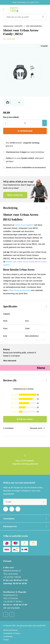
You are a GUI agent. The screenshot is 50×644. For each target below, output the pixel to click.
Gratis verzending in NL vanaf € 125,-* (26, 2)
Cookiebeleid (8, 637)
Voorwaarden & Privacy (12, 633)
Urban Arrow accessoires (19, 290)
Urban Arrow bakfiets (24, 225)
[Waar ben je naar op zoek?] (25, 17)
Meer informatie (10, 361)
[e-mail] (25, 502)
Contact (6, 640)
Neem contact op (15, 195)
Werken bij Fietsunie (10, 630)
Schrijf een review (25, 419)
